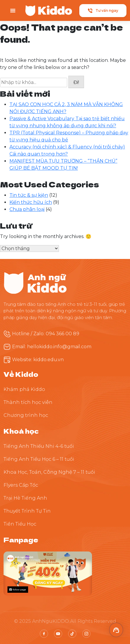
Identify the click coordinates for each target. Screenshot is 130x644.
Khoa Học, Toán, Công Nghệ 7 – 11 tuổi (49, 472)
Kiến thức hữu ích (31, 202)
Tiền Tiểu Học (20, 524)
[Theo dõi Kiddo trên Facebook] (48, 573)
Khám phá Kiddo (24, 389)
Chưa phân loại (27, 209)
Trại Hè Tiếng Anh (25, 498)
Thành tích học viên (28, 402)
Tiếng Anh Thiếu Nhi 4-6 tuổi (39, 446)
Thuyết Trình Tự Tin (27, 511)
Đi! (76, 82)
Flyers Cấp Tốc (21, 485)
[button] (116, 630)
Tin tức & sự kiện (29, 195)
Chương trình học (26, 415)
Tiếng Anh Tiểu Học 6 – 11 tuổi (39, 459)
